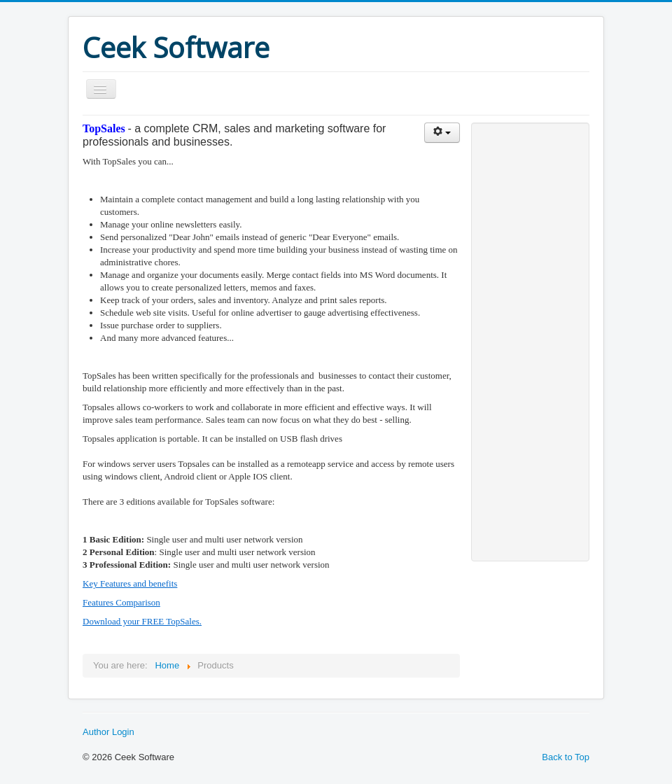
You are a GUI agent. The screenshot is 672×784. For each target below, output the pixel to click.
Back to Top (566, 757)
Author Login (108, 732)
